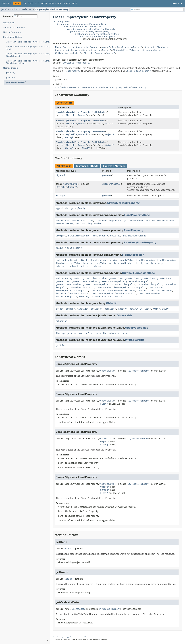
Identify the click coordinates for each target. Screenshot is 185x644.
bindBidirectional (79, 236)
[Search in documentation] (157, 10)
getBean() (10, 73)
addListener (63, 221)
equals (70, 309)
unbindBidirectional (134, 236)
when (125, 333)
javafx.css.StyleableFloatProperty (97, 36)
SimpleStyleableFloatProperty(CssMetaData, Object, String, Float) (28, 62)
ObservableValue (92, 50)
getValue (76, 263)
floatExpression (145, 260)
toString (87, 223)
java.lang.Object (62, 22)
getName (107, 196)
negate (162, 263)
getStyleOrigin (79, 208)
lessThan (130, 291)
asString (67, 278)
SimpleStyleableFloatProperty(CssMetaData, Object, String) (28, 55)
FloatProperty (134, 230)
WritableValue (63, 53)
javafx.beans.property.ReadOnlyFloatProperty (91, 29)
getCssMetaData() (16, 82)
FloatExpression (133, 255)
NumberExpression (65, 47)
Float (108, 124)
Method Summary (12, 32)
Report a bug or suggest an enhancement (69, 637)
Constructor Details (13, 37)
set (77, 223)
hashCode (110, 309)
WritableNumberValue (149, 50)
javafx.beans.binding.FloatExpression (82, 27)
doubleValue (127, 260)
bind (90, 221)
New (37, 3)
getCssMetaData (111, 184)
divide (84, 260)
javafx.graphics (9, 9)
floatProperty (100, 236)
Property (95, 47)
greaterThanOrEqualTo (84, 281)
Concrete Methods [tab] (114, 166)
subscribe (61, 321)
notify (122, 309)
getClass (96, 309)
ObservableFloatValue (157, 47)
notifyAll (135, 309)
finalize (82, 309)
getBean (107, 175)
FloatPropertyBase (137, 215)
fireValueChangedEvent (108, 221)
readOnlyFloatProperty (69, 248)
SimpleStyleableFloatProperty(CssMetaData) (28, 42)
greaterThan (116, 278)
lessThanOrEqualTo (79, 293)
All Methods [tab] (64, 166)
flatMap (60, 333)
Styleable (71, 115)
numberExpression (102, 297)
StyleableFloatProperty (76, 63)
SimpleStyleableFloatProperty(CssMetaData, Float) (28, 48)
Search (67, 3)
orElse (89, 333)
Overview (6, 3)
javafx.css (26, 9)
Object (109, 134)
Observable (82, 47)
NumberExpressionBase (138, 273)
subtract (61, 266)
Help (75, 3)
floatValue (62, 263)
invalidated (137, 221)
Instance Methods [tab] (87, 166)
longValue (101, 263)
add (58, 260)
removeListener (166, 221)
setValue (115, 236)
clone (59, 309)
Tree (31, 3)
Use (25, 3)
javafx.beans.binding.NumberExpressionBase (82, 24)
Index (58, 3)
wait (147, 309)
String (68, 137)
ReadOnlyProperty (122, 47)
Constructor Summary (14, 27)
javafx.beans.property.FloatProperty (90, 32)
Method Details (11, 68)
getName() (11, 78)
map (81, 333)
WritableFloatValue (125, 50)
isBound (150, 221)
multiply (114, 263)
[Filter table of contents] (26, 16)
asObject (61, 236)
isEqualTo (116, 284)
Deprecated (47, 3)
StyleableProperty (94, 53)
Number (105, 47)
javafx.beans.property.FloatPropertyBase (97, 34)
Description (9, 23)
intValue (88, 263)
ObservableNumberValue (68, 50)
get (126, 221)
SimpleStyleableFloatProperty (52, 9)
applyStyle (62, 208)
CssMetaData (98, 112)
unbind (98, 223)
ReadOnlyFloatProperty (140, 243)
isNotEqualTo (104, 287)
